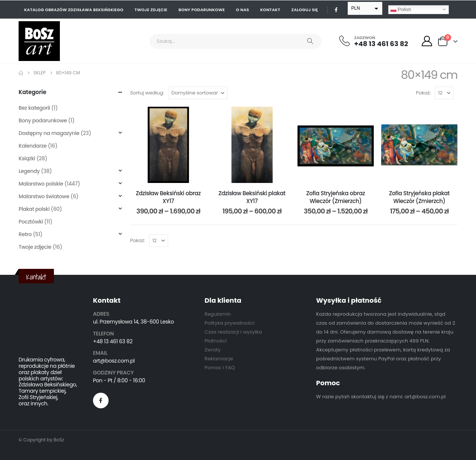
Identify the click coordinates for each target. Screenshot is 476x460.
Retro (25, 234)
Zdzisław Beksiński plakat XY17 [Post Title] (252, 197)
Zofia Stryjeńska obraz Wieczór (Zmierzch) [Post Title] (336, 197)
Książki (27, 158)
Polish (401, 9)
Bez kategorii (34, 108)
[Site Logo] (39, 41)
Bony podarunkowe (202, 10)
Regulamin (218, 314)
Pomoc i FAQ (220, 368)
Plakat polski (34, 209)
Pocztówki (31, 222)
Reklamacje (219, 359)
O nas (243, 10)
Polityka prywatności (229, 323)
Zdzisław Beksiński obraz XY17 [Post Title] (168, 197)
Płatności (216, 341)
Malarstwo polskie (41, 184)
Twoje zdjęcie (151, 10)
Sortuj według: (147, 93)
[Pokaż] (444, 93)
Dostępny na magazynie (49, 133)
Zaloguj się (305, 10)
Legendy (29, 171)
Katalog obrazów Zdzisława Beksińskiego (74, 10)
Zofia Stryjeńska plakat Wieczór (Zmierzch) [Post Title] (419, 197)
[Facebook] (336, 10)
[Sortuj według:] (198, 93)
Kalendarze (33, 146)
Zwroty (213, 350)
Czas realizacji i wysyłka (233, 332)
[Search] (310, 41)
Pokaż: (424, 93)
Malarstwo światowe (44, 196)
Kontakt (270, 10)
